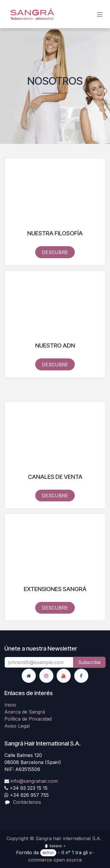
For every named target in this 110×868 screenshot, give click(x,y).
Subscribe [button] (89, 662)
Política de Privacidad (28, 719)
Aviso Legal (17, 726)
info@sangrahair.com (34, 781)
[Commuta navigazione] (100, 14)
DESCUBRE (55, 252)
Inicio (10, 705)
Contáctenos (27, 802)
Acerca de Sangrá (25, 712)
